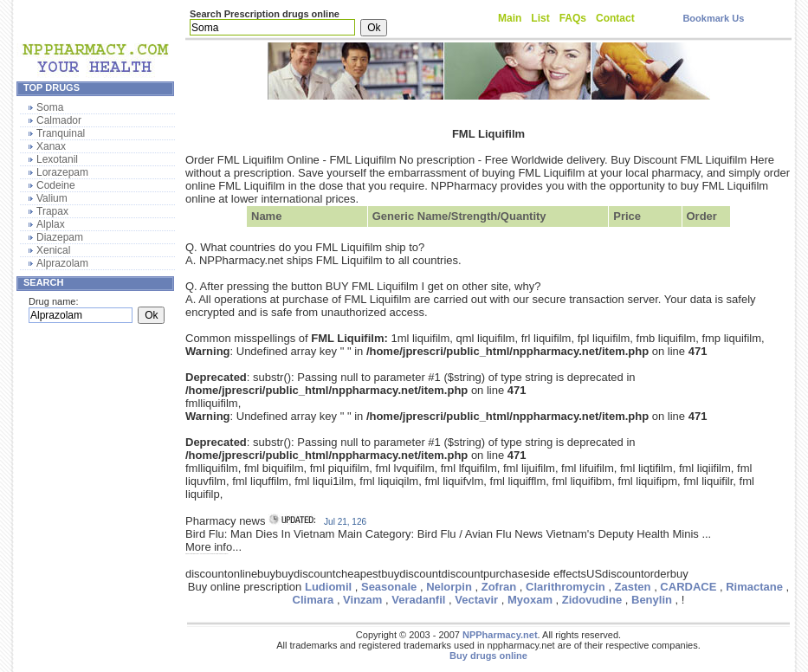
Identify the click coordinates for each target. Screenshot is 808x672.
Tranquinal (61, 133)
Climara (314, 600)
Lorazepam (62, 172)
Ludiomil (328, 587)
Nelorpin (449, 587)
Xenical (53, 250)
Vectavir (476, 600)
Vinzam (362, 600)
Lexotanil (57, 159)
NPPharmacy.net (500, 635)
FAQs (573, 18)
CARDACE (688, 587)
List (540, 18)
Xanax (51, 146)
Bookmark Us (713, 18)
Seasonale (389, 587)
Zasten (633, 587)
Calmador (59, 120)
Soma (50, 107)
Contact (615, 18)
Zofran (499, 587)
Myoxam (530, 600)
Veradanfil (418, 600)
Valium (52, 198)
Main (510, 18)
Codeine (56, 185)
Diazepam (60, 237)
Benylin (652, 600)
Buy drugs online (488, 656)
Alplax (51, 224)
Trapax (52, 211)
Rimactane (754, 587)
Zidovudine (592, 600)
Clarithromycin (566, 587)
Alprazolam (62, 263)
